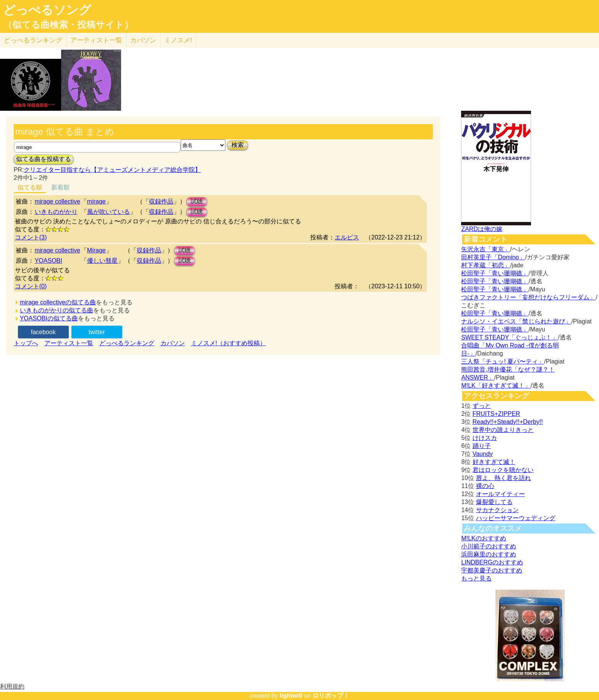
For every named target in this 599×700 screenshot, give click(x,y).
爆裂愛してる (494, 502)
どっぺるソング (47, 10)
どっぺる (33, 40)
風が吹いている (108, 212)
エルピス (347, 237)
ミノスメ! (178, 40)
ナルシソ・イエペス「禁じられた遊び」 (516, 321)
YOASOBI (49, 261)
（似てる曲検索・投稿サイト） (68, 25)
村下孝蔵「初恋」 (486, 265)
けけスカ (485, 438)
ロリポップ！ (331, 696)
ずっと (482, 406)
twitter (97, 332)
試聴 (197, 201)
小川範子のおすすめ (489, 546)
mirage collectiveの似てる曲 (58, 302)
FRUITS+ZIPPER (496, 414)
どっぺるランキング (127, 343)
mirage (96, 201)
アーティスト (96, 40)
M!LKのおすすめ (483, 538)
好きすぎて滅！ (494, 462)
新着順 (60, 187)
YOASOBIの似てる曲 (49, 318)
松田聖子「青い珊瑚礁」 (495, 273)
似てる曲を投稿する (44, 159)
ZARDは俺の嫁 (482, 229)
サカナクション (497, 510)
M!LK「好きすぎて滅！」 (496, 386)
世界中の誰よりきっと (503, 430)
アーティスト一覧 (69, 343)
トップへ (26, 343)
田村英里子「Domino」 (493, 257)
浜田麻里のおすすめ (489, 554)
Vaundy (483, 454)
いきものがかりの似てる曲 (57, 310)
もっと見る (476, 578)
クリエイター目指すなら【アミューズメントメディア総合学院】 (112, 170)
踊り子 (482, 446)
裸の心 (485, 486)
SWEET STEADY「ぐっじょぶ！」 (509, 337)
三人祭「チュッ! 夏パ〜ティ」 (503, 361)
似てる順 (30, 187)
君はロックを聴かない (503, 470)
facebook (43, 332)
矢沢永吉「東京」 (486, 249)
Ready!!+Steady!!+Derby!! (508, 422)
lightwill (291, 696)
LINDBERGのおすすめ (492, 562)
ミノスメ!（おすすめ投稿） (228, 343)
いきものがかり (56, 212)
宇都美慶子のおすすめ (492, 570)
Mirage (96, 250)
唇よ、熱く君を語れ (503, 478)
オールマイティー (500, 494)
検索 (238, 145)
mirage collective (57, 201)
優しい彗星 (102, 261)
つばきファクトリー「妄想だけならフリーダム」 (528, 297)
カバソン (143, 40)
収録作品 (161, 201)
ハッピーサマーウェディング (516, 518)
